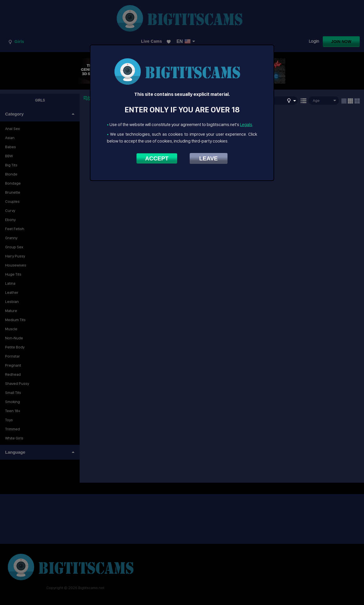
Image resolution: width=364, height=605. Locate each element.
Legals (246, 124)
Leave (209, 158)
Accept (157, 158)
